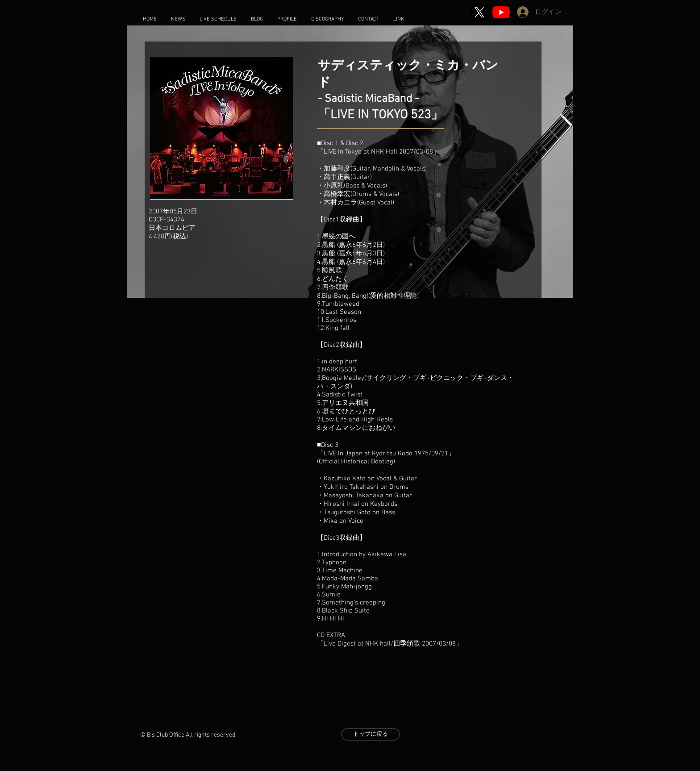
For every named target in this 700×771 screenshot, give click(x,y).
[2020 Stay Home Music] (501, 12)
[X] (479, 12)
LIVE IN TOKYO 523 (381, 115)
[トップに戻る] (371, 734)
